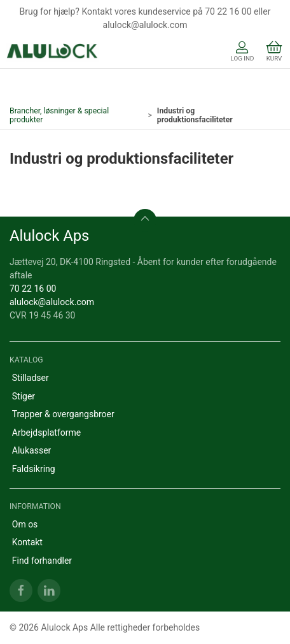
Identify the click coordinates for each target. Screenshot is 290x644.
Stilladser (31, 378)
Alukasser (32, 450)
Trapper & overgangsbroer (63, 414)
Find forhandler (42, 561)
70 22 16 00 (33, 289)
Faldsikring (34, 469)
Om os (25, 524)
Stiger (24, 396)
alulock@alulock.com (52, 302)
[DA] (52, 52)
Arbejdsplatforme (46, 433)
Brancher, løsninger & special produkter (59, 115)
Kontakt (27, 542)
